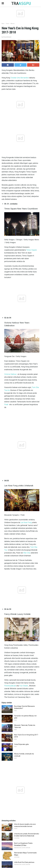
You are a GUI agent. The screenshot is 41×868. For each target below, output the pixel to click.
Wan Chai (27, 413)
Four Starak (24, 510)
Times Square (32, 214)
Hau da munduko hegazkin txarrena (27, 776)
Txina (7, 24)
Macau (13, 24)
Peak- (7, 333)
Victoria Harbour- (11, 303)
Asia (3, 24)
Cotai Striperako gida (21, 569)
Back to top (20, 858)
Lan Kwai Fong (26, 382)
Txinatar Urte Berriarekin (20, 78)
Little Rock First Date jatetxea (24, 687)
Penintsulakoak (10, 510)
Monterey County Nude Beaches (25, 696)
